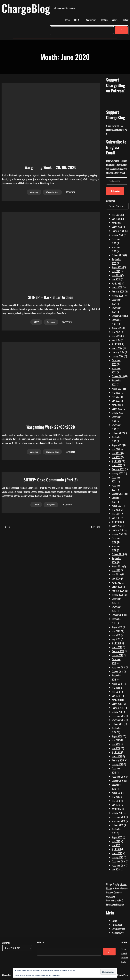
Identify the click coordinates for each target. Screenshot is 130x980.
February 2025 (118, 291)
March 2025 (117, 287)
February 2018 (118, 708)
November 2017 (118, 720)
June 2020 (116, 574)
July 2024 (116, 332)
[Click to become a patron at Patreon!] (117, 104)
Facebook (124, 953)
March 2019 (117, 647)
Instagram (124, 957)
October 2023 (118, 376)
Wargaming (34, 192)
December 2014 (119, 861)
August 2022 (117, 445)
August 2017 (117, 736)
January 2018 (117, 712)
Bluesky (123, 962)
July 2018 (116, 688)
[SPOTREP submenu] (82, 20)
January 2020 (118, 595)
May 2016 (116, 805)
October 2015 (118, 825)
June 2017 (116, 744)
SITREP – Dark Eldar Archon (51, 297)
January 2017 (117, 764)
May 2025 (116, 279)
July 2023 (116, 393)
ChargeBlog (26, 8)
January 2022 (118, 473)
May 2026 (116, 219)
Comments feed (118, 929)
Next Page (96, 527)
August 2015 (117, 837)
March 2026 (117, 227)
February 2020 (118, 591)
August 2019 (117, 627)
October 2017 (118, 724)
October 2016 (118, 781)
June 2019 (116, 635)
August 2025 (117, 267)
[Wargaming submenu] (97, 20)
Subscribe (115, 191)
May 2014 (116, 869)
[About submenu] (118, 20)
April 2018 (116, 700)
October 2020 (118, 554)
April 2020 (116, 583)
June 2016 (116, 801)
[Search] (121, 30)
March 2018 (117, 704)
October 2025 (118, 255)
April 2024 (116, 344)
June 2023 (116, 397)
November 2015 (119, 821)
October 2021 (118, 494)
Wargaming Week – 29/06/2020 (51, 167)
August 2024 (117, 328)
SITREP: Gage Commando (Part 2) (51, 480)
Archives (6, 943)
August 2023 (117, 389)
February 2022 (118, 469)
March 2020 (117, 587)
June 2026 (116, 215)
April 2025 (116, 283)
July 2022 (116, 449)
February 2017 (118, 760)
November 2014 (119, 865)
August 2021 (117, 506)
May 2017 (116, 748)
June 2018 (116, 692)
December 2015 (119, 817)
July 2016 (116, 797)
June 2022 (116, 453)
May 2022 (116, 457)
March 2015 (117, 853)
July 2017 (116, 740)
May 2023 (116, 401)
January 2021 (117, 534)
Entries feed (117, 925)
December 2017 (118, 716)
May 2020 (116, 578)
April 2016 (116, 809)
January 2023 (118, 413)
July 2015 (116, 841)
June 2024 (116, 336)
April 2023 (116, 405)
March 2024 (117, 348)
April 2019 (116, 643)
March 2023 (117, 409)
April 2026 (116, 223)
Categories (111, 201)
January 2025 (118, 296)
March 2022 (117, 465)
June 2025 (116, 275)
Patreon (123, 949)
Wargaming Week (52, 192)
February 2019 (118, 651)
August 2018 (117, 684)
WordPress (124, 975)
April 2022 (116, 461)
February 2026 (118, 231)
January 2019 (117, 655)
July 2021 (116, 510)
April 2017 (116, 752)
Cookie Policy (56, 975)
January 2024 (118, 356)
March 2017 (117, 756)
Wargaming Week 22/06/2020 (51, 427)
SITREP (36, 322)
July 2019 (116, 631)
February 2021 (118, 530)
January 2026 (118, 235)
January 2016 (117, 813)
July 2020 (116, 570)
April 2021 (116, 522)
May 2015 (116, 845)
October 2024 (118, 316)
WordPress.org (118, 933)
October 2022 (118, 433)
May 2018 (116, 696)
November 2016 (119, 777)
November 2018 (119, 667)
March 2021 (117, 526)
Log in (114, 921)
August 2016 (117, 793)
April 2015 (116, 849)
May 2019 (116, 639)
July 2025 (116, 271)
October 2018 (118, 671)
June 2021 (116, 514)
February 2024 (118, 352)
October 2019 (118, 615)
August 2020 (117, 566)
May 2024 (116, 340)
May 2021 (116, 518)
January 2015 (117, 857)
